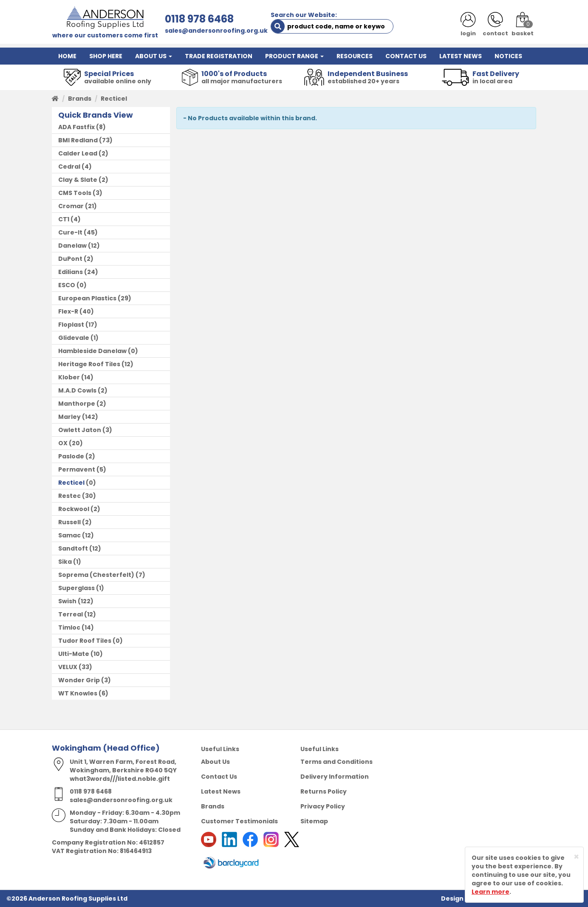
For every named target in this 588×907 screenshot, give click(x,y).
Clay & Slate (78, 180)
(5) (82, 469)
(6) (83, 693)
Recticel (71, 483)
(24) (78, 272)
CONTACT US (406, 56)
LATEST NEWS (461, 56)
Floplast (71, 325)
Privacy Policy (323, 806)
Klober (69, 377)
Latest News (221, 791)
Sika (65, 562)
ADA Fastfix (76, 127)
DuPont (70, 259)
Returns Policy (324, 791)
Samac (69, 535)
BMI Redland (78, 140)
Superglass (76, 588)
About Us (215, 762)
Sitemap (314, 821)
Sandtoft (73, 548)
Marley (69, 417)
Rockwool (74, 509)
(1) (78, 338)
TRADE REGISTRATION (219, 56)
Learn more (490, 892)
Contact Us (219, 777)
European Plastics (87, 298)
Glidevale (74, 338)
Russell (69, 522)
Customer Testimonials (239, 821)
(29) (95, 298)
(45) (78, 232)
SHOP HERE (106, 56)
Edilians (71, 272)
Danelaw (72, 246)
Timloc (69, 627)
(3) (80, 193)
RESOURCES (355, 56)
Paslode (71, 456)
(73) (85, 140)
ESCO (67, 285)
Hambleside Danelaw (92, 351)
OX (63, 443)
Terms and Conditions (336, 762)
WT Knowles (78, 693)
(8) (82, 127)
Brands (80, 99)
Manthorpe (77, 404)
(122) (76, 601)
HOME (67, 56)
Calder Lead (78, 153)
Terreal (71, 614)
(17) (78, 325)
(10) (81, 654)
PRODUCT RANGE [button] (294, 56)
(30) (77, 496)
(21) (78, 206)
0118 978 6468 (199, 19)
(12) (79, 246)
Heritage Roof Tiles (89, 364)
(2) (83, 153)
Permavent (77, 469)
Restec (69, 496)
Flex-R (68, 311)
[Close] (576, 857)
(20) (71, 443)
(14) (76, 377)
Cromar (71, 206)
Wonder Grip (79, 680)
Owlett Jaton (80, 430)
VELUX (68, 667)
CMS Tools (75, 193)
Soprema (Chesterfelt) (96, 575)
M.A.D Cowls (77, 390)
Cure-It (70, 232)
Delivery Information (335, 777)
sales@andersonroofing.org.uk (216, 31)
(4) (75, 167)
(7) (102, 575)
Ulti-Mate (74, 654)
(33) (75, 667)
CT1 (64, 219)
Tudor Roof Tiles (85, 641)
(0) (72, 285)
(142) (78, 417)
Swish (67, 601)
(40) (76, 311)
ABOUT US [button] (154, 56)
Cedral (69, 167)
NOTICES (508, 56)
